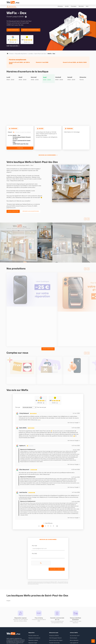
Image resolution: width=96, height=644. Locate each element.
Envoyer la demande (57, 547)
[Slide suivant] (88, 219)
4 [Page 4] (51, 504)
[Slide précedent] (85, 219)
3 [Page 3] (48, 504)
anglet (16, 579)
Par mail (34, 524)
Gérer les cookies (40, 638)
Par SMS (34, 532)
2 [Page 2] (45, 504)
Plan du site (48, 638)
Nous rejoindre (16, 626)
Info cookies (9, 638)
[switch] (59, 638)
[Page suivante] (57, 504)
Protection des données (29, 638)
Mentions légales (18, 638)
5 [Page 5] (53, 504)
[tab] (48, 518)
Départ (10, 132)
